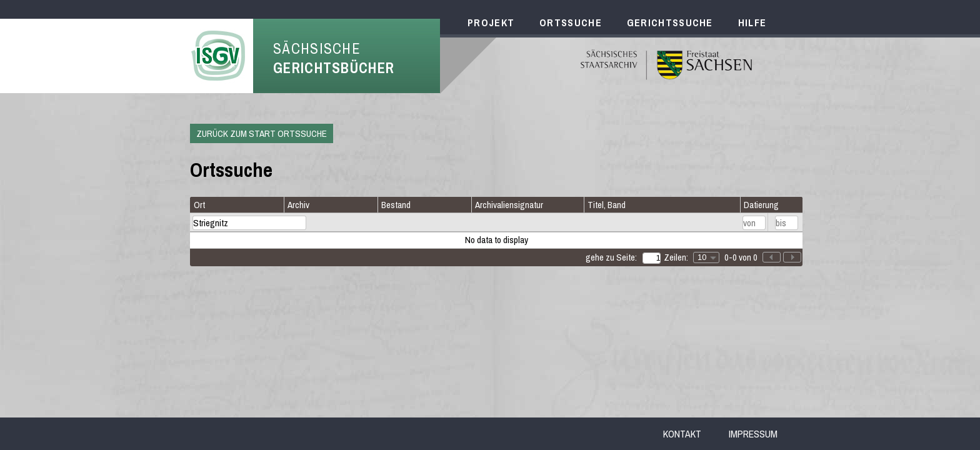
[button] (792, 257)
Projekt (491, 22)
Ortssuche (571, 22)
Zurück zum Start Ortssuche (262, 133)
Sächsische (334, 58)
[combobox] (706, 257)
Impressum (753, 434)
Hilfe (752, 22)
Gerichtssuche (670, 22)
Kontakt (682, 434)
